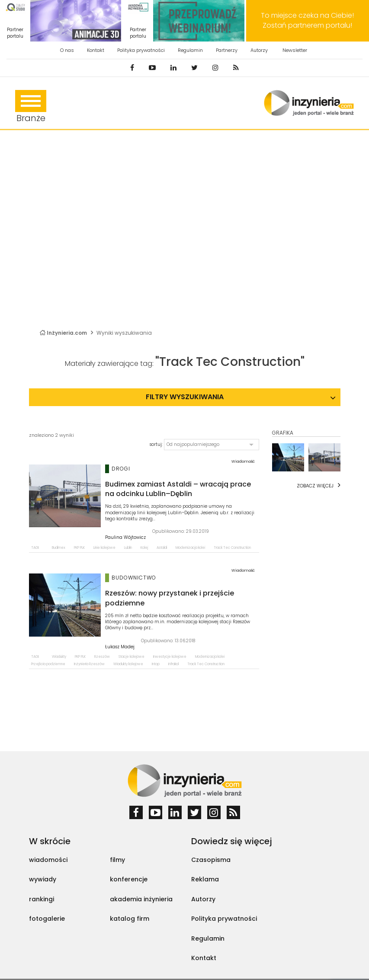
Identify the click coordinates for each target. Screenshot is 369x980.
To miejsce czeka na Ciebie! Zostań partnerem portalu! (307, 20)
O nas (67, 50)
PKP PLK (79, 548)
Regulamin (190, 50)
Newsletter (295, 50)
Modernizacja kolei (190, 548)
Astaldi (162, 548)
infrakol (173, 664)
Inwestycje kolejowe (170, 657)
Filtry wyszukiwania (185, 397)
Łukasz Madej (120, 647)
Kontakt (96, 50)
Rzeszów (102, 657)
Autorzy (259, 50)
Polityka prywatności (141, 50)
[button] (212, 445)
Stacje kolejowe (132, 657)
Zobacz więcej (315, 486)
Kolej (144, 548)
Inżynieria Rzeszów (89, 664)
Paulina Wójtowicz (125, 538)
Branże (31, 107)
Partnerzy (227, 50)
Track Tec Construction (232, 548)
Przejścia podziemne (48, 664)
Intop (156, 664)
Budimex (59, 548)
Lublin (128, 548)
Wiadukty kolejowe (128, 664)
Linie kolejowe (104, 548)
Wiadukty (59, 657)
